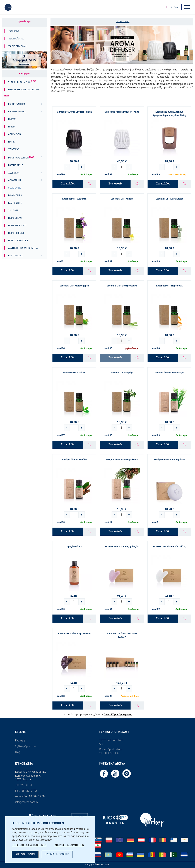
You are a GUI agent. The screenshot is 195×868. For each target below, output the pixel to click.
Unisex (12, 119)
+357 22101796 (24, 785)
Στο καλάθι (68, 184)
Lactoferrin (15, 203)
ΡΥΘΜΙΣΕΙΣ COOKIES (57, 854)
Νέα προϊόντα (16, 39)
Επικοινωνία (24, 764)
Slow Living (15, 188)
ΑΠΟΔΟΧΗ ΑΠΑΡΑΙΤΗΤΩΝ (69, 845)
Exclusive (14, 31)
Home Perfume (16, 233)
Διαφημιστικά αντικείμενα (23, 248)
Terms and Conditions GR (111, 742)
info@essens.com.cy (27, 802)
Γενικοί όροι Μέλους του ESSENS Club (111, 751)
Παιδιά (12, 127)
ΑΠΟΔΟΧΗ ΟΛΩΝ (25, 854)
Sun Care (13, 210)
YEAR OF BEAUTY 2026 (22, 82)
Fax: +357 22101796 (26, 791)
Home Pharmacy (17, 226)
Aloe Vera (14, 173)
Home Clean (15, 218)
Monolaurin (15, 195)
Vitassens (14, 149)
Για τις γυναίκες (17, 104)
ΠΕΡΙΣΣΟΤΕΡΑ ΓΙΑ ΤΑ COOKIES (29, 845)
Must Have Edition (21, 158)
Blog (18, 752)
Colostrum (15, 180)
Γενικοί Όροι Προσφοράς (118, 714)
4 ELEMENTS (15, 134)
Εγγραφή (20, 741)
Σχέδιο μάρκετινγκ (26, 746)
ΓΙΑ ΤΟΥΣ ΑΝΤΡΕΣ (17, 112)
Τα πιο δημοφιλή (18, 46)
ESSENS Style (15, 165)
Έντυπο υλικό (16, 256)
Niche (11, 142)
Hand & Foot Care (18, 241)
